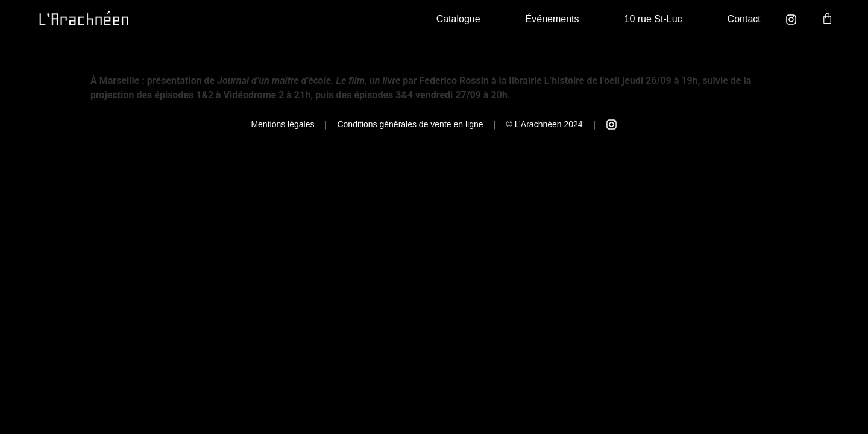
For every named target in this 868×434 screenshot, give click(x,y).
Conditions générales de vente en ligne (410, 124)
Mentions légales (282, 124)
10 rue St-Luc (653, 19)
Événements (552, 19)
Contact (744, 19)
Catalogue (458, 19)
